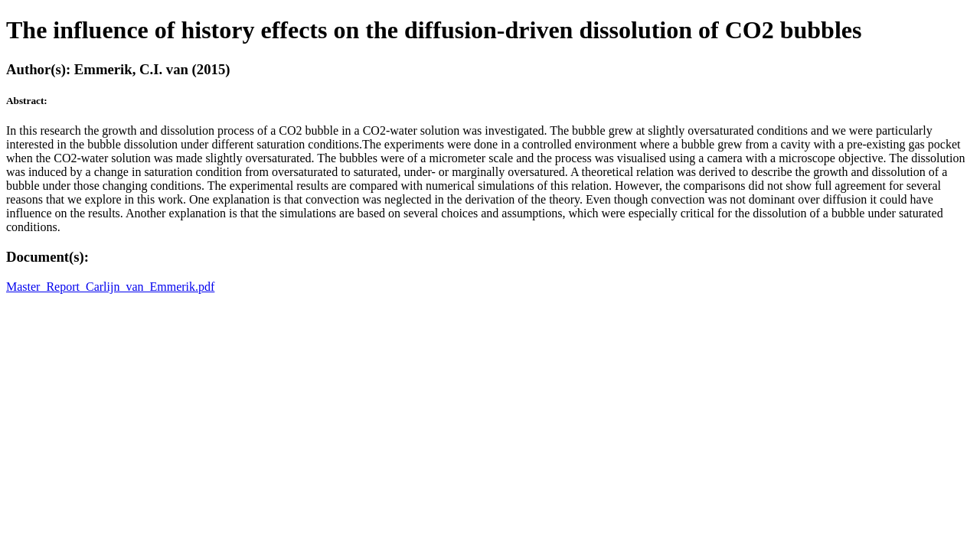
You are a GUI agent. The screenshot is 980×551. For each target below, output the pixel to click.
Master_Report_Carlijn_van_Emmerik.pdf (110, 287)
